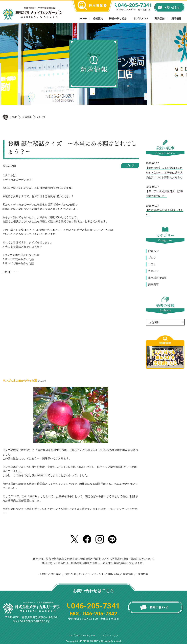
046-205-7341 (135, 5)
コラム (152, 264)
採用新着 (153, 284)
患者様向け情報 (157, 278)
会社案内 (98, 18)
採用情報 (143, 574)
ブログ (130, 166)
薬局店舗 (160, 18)
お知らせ (153, 251)
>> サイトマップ (109, 635)
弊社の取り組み (118, 18)
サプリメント (141, 18)
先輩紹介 (153, 271)
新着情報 (176, 18)
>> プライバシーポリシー (82, 635)
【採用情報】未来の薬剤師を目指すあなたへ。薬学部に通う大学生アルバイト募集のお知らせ (164, 173)
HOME (43, 574)
